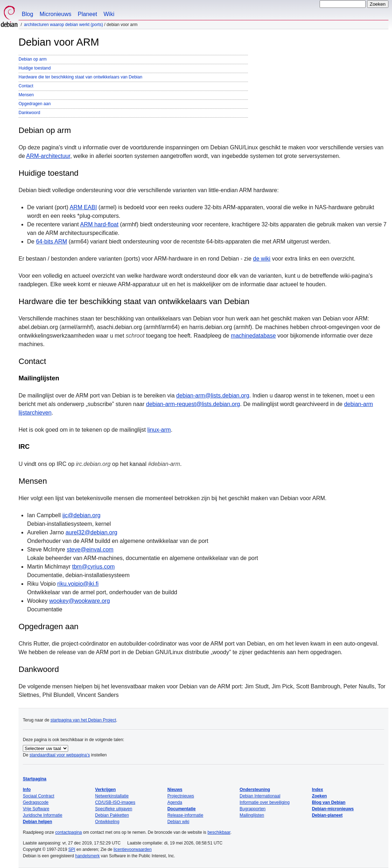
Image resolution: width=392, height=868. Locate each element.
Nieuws (175, 790)
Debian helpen (37, 822)
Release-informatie (185, 815)
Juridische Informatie (43, 815)
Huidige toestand (35, 68)
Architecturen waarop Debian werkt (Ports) (63, 25)
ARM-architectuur (48, 156)
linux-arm (159, 430)
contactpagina (69, 832)
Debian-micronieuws (333, 809)
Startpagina (35, 779)
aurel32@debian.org (91, 532)
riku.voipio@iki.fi (78, 584)
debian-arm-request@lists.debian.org (193, 404)
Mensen (26, 95)
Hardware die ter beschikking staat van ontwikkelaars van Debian (80, 77)
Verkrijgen (106, 790)
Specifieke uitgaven (114, 809)
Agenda (175, 802)
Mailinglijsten (252, 815)
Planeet (87, 14)
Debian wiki (178, 822)
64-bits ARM (52, 242)
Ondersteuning (255, 790)
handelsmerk (88, 856)
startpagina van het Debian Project (83, 720)
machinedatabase (253, 336)
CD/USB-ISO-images (115, 802)
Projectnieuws (181, 796)
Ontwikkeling (107, 822)
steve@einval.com (90, 549)
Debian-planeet (327, 815)
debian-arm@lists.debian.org (213, 396)
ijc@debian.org (82, 515)
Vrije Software (36, 809)
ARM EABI (83, 207)
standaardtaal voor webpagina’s (60, 755)
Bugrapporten (253, 809)
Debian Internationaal (260, 796)
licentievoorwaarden (133, 849)
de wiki (262, 259)
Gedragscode (36, 802)
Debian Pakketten (112, 815)
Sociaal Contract (39, 796)
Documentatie (181, 809)
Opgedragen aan (35, 104)
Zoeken (319, 796)
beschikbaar (219, 832)
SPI (72, 849)
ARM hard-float (100, 224)
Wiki (109, 14)
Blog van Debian (329, 802)
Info (27, 790)
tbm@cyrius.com (93, 567)
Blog (27, 14)
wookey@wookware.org (80, 601)
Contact (26, 86)
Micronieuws (55, 14)
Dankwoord (29, 113)
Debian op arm (33, 59)
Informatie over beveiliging (265, 802)
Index (317, 790)
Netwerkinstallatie (112, 796)
